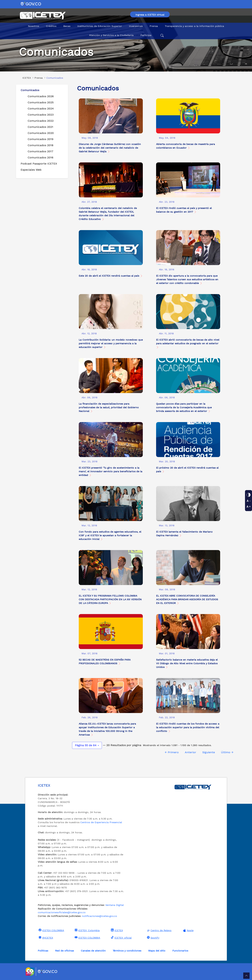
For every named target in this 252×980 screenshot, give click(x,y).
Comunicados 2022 (41, 121)
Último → (227, 752)
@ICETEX (45, 938)
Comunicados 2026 (41, 96)
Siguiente (209, 752)
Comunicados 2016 (41, 157)
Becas (67, 26)
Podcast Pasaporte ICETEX (39, 164)
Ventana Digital (115, 905)
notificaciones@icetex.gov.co (99, 916)
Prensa (154, 26)
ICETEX (116, 930)
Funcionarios (180, 951)
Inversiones (136, 26)
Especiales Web (31, 170)
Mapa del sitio (157, 951)
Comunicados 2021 (40, 127)
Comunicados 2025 (41, 102)
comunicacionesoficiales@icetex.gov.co (62, 912)
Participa (146, 35)
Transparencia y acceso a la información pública (194, 26)
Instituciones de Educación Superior (100, 26)
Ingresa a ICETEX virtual (150, 15)
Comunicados (30, 90)
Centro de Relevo (159, 930)
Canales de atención (93, 951)
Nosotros (34, 26)
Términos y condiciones (127, 951)
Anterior (190, 752)
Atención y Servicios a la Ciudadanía (111, 35)
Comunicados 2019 (41, 139)
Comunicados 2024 (41, 108)
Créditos (51, 26)
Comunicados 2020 (41, 133)
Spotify (153, 938)
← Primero (172, 752)
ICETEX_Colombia (87, 930)
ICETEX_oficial (121, 938)
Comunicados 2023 (41, 115)
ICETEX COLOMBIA (51, 930)
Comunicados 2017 (40, 151)
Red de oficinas (64, 951)
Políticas (43, 951)
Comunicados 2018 (41, 145)
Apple (188, 930)
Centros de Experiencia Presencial (101, 822)
